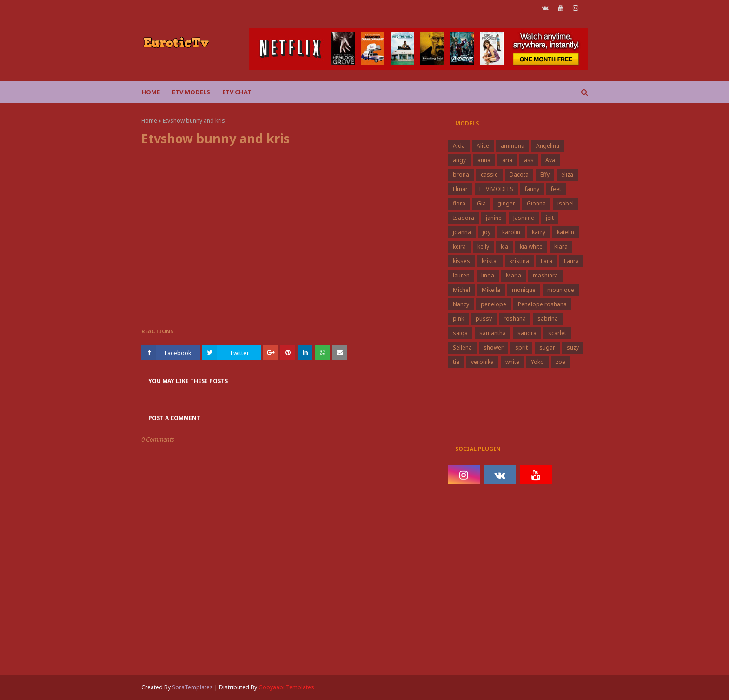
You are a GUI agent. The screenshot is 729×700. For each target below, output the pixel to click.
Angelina (548, 146)
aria (507, 160)
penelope (494, 304)
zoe (560, 362)
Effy (545, 175)
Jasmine (524, 218)
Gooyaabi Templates (286, 687)
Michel (461, 290)
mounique (561, 290)
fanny (532, 189)
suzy (573, 347)
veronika (482, 362)
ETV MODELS (496, 189)
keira (459, 247)
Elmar (460, 189)
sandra (527, 333)
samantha (493, 333)
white (512, 362)
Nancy (461, 304)
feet (556, 189)
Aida (459, 146)
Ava (550, 160)
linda (488, 275)
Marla (514, 275)
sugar (547, 347)
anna (484, 160)
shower (494, 347)
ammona (513, 146)
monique (524, 290)
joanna (462, 232)
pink (458, 319)
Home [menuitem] (151, 92)
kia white (531, 247)
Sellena (462, 347)
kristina (519, 261)
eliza (567, 175)
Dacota (519, 175)
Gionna (536, 203)
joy (487, 232)
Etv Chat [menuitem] (237, 92)
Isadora (464, 218)
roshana (515, 319)
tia (456, 362)
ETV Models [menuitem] (191, 92)
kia (504, 247)
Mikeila (491, 290)
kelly (483, 247)
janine (494, 218)
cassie (489, 175)
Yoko (537, 362)
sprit (521, 347)
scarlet (557, 333)
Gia (481, 203)
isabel (566, 203)
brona (461, 175)
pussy (484, 319)
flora (459, 203)
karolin (511, 232)
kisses (461, 261)
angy (459, 160)
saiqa (460, 333)
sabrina (548, 319)
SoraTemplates (192, 687)
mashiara (545, 275)
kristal (490, 261)
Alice (483, 146)
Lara (547, 261)
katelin (566, 232)
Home (149, 121)
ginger (506, 203)
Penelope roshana (542, 304)
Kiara (561, 247)
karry (539, 232)
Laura (571, 261)
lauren (461, 275)
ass (529, 160)
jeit (550, 218)
